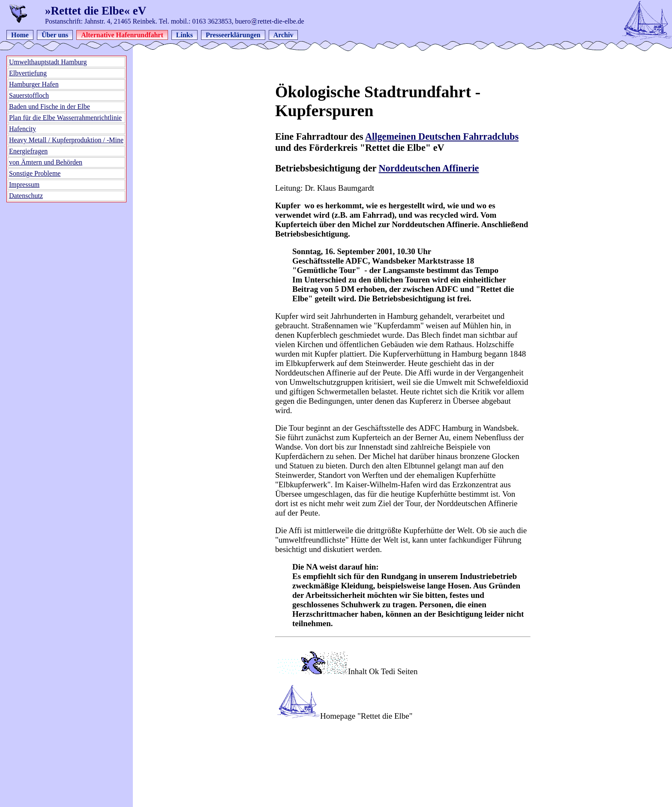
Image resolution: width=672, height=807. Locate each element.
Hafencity (22, 129)
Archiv (283, 35)
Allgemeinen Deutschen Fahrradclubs (442, 136)
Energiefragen (28, 151)
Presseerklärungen (233, 35)
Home (20, 35)
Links (184, 35)
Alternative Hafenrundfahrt (122, 35)
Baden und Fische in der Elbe (49, 106)
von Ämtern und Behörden (46, 162)
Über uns (55, 35)
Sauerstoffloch (29, 95)
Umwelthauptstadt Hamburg (48, 62)
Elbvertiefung (28, 73)
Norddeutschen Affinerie (429, 168)
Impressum (24, 184)
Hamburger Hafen (34, 84)
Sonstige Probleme (35, 173)
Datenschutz (26, 196)
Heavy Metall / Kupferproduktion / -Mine (66, 140)
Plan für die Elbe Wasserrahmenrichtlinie (65, 118)
